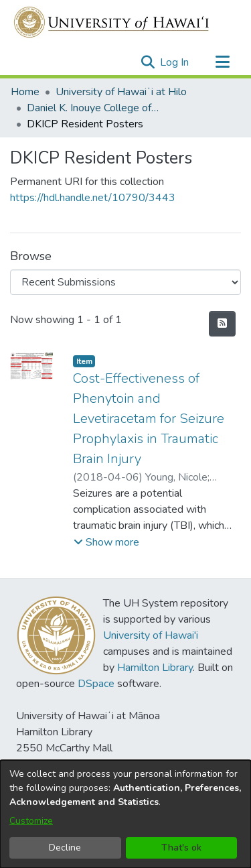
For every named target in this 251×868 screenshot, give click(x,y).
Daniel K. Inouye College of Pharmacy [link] (94, 108)
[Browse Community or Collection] (125, 282)
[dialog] (125, 814)
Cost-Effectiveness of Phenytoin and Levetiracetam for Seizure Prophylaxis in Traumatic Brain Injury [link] (149, 419)
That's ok (181, 848)
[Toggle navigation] (222, 62)
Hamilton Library (155, 668)
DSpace (96, 684)
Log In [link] (175, 62)
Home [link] (25, 92)
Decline (65, 848)
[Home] (112, 22)
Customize (31, 821)
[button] (148, 62)
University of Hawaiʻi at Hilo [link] (121, 92)
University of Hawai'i (151, 635)
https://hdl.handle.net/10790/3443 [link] (93, 198)
